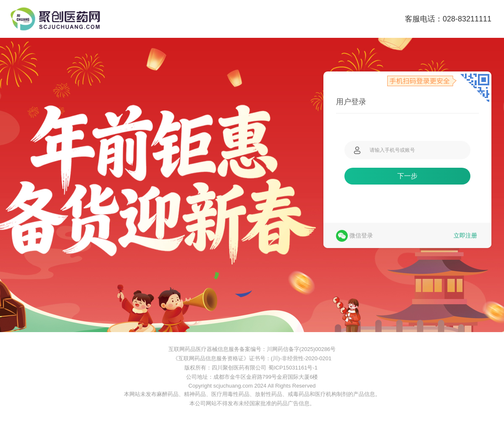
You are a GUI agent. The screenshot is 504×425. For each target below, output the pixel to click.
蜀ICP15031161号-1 (293, 368)
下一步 (407, 176)
